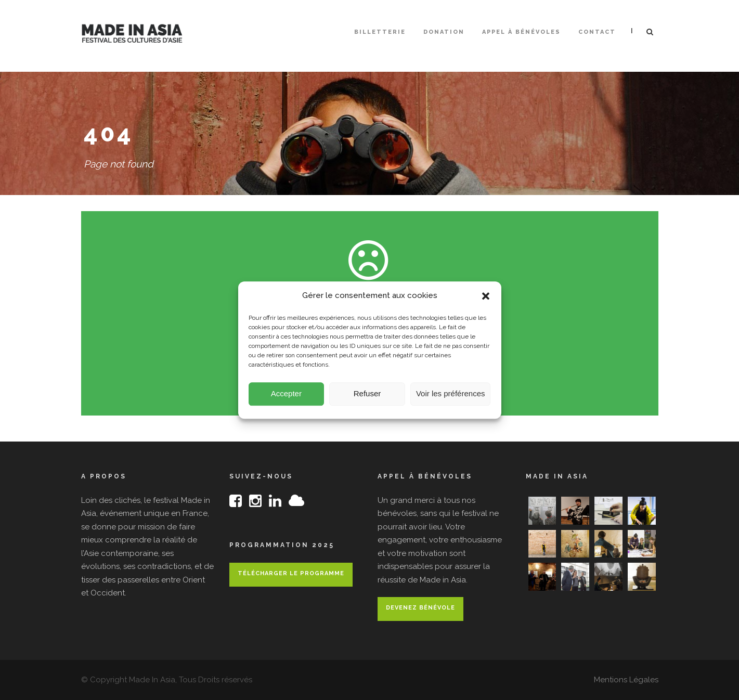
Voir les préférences (451, 397)
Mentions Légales (626, 680)
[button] (486, 299)
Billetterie (380, 32)
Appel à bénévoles (521, 32)
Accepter (286, 397)
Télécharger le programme (291, 573)
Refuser (367, 397)
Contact (597, 32)
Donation (444, 32)
